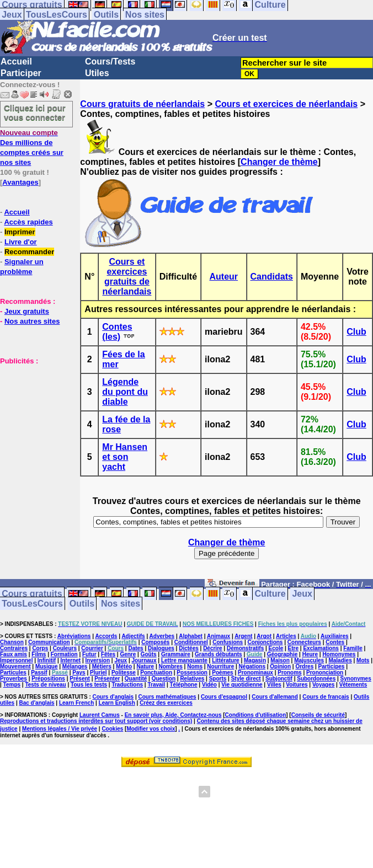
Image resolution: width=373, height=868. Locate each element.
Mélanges (75, 666)
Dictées (189, 648)
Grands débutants (219, 654)
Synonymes (356, 679)
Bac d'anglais (36, 703)
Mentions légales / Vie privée (60, 729)
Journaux (144, 660)
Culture (270, 594)
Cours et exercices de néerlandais (286, 104)
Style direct (246, 679)
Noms (195, 666)
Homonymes (339, 654)
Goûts (149, 654)
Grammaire (176, 654)
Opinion (280, 666)
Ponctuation (156, 673)
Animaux (219, 636)
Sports (218, 679)
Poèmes (222, 673)
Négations (252, 666)
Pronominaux (255, 673)
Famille (353, 648)
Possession (192, 673)
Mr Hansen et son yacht (125, 457)
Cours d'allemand (275, 697)
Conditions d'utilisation (256, 715)
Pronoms (289, 673)
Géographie (283, 654)
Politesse (124, 673)
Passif (39, 673)
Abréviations (74, 636)
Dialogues (161, 648)
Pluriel (98, 673)
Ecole (276, 648)
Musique (47, 666)
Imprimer (20, 232)
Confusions (228, 642)
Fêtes (108, 654)
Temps (12, 685)
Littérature (225, 660)
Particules (13, 673)
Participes (332, 666)
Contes (335, 642)
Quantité (136, 679)
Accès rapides (28, 222)
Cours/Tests (110, 61)
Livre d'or (21, 242)
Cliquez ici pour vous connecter (35, 112)
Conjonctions (265, 642)
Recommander (29, 252)
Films (39, 654)
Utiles (97, 73)
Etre (293, 648)
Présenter (107, 679)
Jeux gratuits (27, 311)
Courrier (92, 648)
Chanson (12, 642)
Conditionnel (191, 642)
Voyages (323, 685)
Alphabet (191, 636)
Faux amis (14, 654)
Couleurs (65, 648)
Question (164, 679)
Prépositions (48, 679)
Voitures (297, 685)
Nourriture (220, 666)
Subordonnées (316, 679)
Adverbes (162, 636)
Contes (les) (117, 332)
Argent (243, 636)
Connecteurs (304, 642)
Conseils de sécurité (318, 715)
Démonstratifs (245, 648)
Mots (363, 660)
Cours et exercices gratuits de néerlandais (127, 277)
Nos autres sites (32, 321)
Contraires (14, 648)
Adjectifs (133, 636)
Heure (310, 654)
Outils (106, 15)
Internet (71, 660)
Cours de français (326, 697)
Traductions (127, 685)
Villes (274, 685)
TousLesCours (57, 15)
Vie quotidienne (242, 685)
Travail (156, 685)
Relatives (192, 679)
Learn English (117, 703)
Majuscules (309, 660)
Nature (145, 666)
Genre (128, 654)
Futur (89, 654)
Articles (286, 636)
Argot (264, 636)
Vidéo (209, 685)
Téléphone (184, 685)
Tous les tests (89, 685)
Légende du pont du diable (125, 392)
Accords (106, 636)
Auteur (224, 277)
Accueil (16, 61)
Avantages (20, 182)
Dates (135, 648)
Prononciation (325, 673)
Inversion (98, 660)
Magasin (255, 660)
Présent (80, 679)
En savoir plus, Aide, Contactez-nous (173, 715)
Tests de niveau (45, 685)
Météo (124, 666)
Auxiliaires (335, 636)
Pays (79, 673)
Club (356, 332)
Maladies (340, 660)
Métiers (102, 666)
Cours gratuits (32, 594)
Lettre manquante (184, 660)
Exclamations (321, 648)
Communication (49, 642)
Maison (280, 660)
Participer (21, 73)
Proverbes (14, 679)
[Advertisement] (33, 421)
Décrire (212, 648)
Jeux (12, 15)
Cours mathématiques (167, 697)
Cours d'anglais (113, 697)
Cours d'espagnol (224, 697)
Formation (64, 654)
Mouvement (15, 666)
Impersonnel (16, 660)
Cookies (112, 729)
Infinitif (47, 660)
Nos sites (145, 15)
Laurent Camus (100, 715)
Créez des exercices (166, 703)
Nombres (170, 666)
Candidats (272, 277)
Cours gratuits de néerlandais (142, 104)
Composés (155, 642)
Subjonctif (279, 679)
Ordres (304, 666)
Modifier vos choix (151, 729)
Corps (40, 648)
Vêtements (353, 685)
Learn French (76, 703)
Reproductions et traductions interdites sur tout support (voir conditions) (96, 721)
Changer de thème (279, 162)
